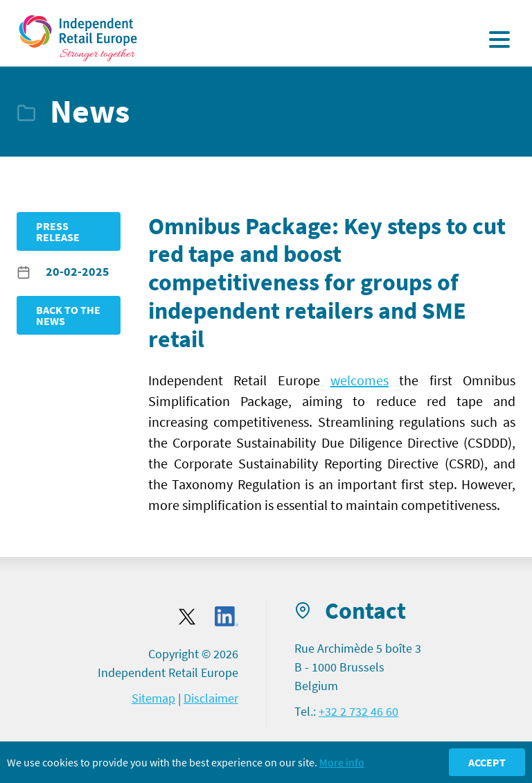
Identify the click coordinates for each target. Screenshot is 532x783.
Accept (487, 762)
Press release (58, 231)
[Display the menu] (499, 39)
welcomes (360, 380)
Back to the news (68, 315)
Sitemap (153, 698)
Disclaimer (211, 698)
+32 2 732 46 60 (358, 711)
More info (342, 762)
